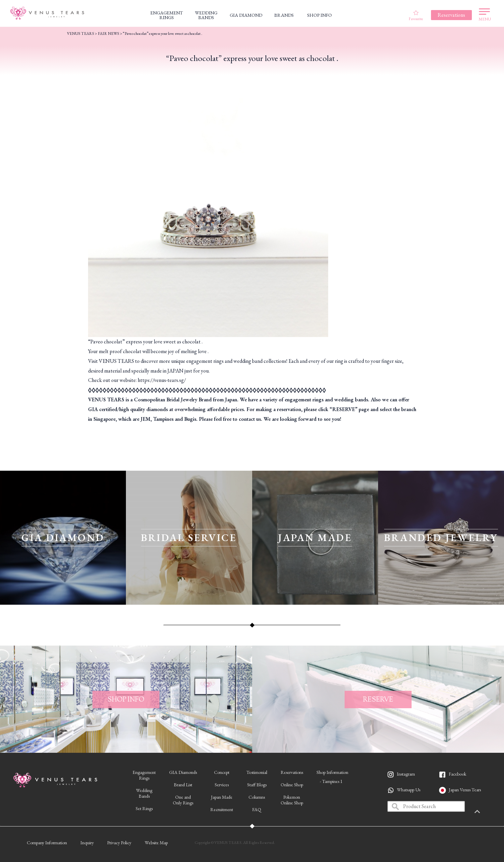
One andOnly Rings (183, 800)
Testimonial (257, 772)
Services (222, 785)
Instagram (406, 774)
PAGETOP (489, 812)
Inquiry (87, 843)
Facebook (457, 774)
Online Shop (292, 785)
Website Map (156, 843)
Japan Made (222, 797)
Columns (257, 797)
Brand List (183, 785)
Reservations (292, 772)
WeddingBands (144, 793)
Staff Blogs (257, 785)
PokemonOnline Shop (292, 800)
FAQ (257, 809)
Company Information (47, 843)
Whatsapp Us (409, 790)
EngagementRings (144, 775)
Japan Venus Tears (465, 790)
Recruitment (222, 809)
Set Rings (144, 808)
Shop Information (332, 772)
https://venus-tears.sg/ (162, 380)
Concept (222, 772)
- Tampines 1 (331, 781)
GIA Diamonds (183, 772)
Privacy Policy (119, 843)
